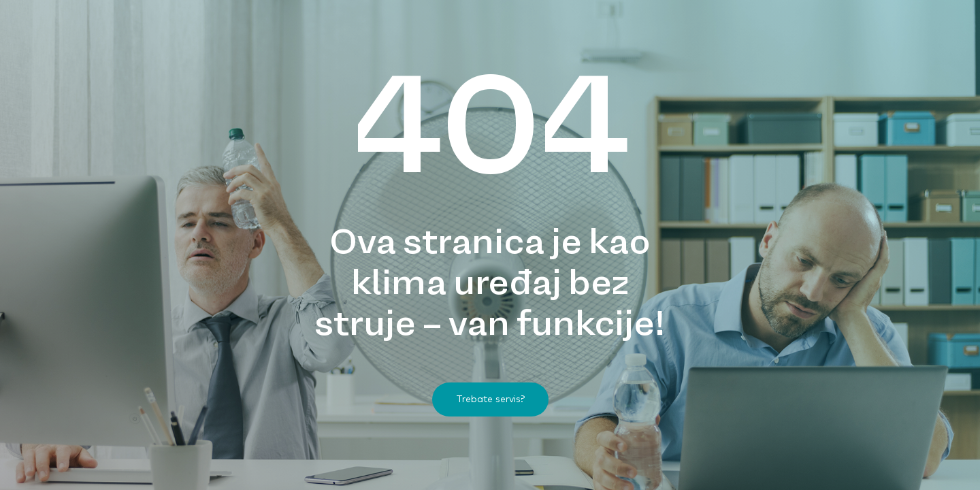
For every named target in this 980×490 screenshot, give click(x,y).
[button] (490, 399)
